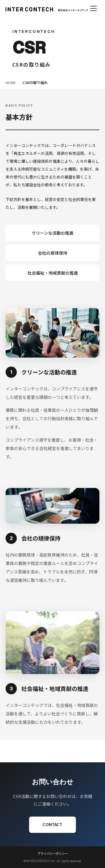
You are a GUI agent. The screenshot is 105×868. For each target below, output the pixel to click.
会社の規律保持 (53, 253)
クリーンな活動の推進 (53, 233)
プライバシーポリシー (53, 853)
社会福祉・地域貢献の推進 (53, 273)
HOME (11, 82)
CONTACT (53, 825)
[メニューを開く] (94, 8)
